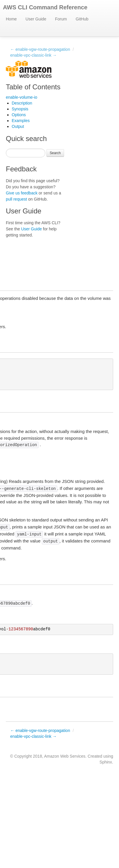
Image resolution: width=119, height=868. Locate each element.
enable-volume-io (21, 97)
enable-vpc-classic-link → (33, 55)
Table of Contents (33, 87)
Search (55, 153)
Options (19, 115)
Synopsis (20, 109)
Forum (61, 19)
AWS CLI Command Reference (45, 7)
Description (22, 103)
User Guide (36, 19)
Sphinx (106, 762)
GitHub (82, 19)
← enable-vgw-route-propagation (40, 49)
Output (18, 126)
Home (11, 19)
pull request (16, 199)
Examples (21, 121)
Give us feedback (22, 193)
